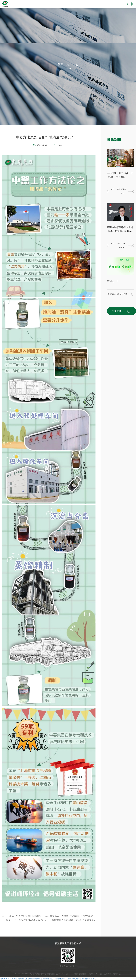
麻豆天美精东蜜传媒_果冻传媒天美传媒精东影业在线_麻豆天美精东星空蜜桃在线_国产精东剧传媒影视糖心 (52, 979)
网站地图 (4, 979)
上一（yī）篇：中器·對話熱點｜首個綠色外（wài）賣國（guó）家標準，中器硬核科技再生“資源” (48, 916)
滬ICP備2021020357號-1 (94, 974)
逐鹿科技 (117, 974)
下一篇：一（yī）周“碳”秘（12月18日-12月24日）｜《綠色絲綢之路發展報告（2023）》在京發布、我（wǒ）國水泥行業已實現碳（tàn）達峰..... (49, 920)
